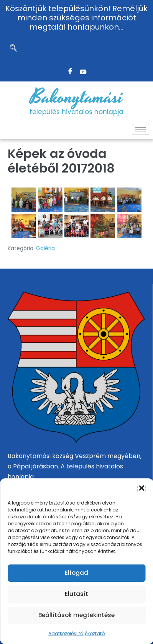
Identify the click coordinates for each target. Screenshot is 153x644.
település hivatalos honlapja (76, 112)
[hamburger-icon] (141, 129)
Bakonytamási (77, 97)
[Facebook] (70, 72)
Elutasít (76, 594)
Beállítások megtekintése (76, 615)
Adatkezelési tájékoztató (76, 633)
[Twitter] (83, 72)
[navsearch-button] (13, 49)
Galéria (45, 248)
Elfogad (76, 573)
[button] (141, 488)
